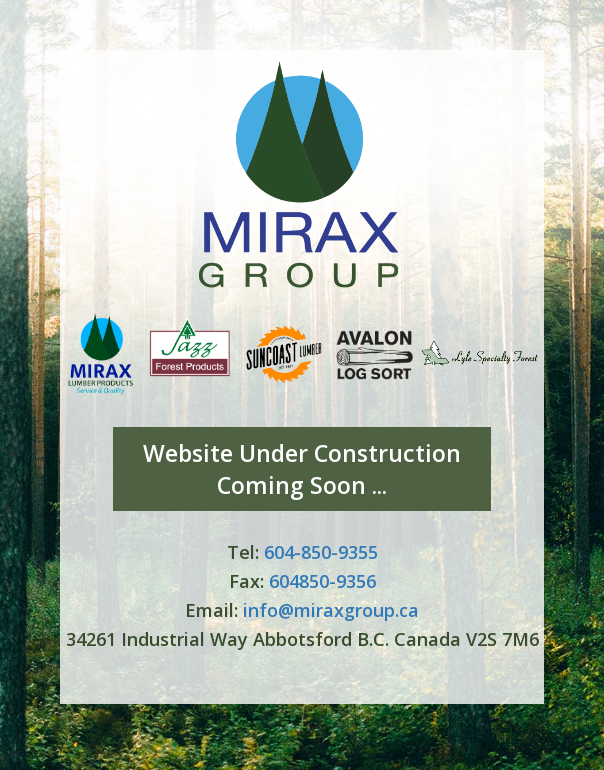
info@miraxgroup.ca (331, 610)
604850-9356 (322, 581)
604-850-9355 (321, 552)
